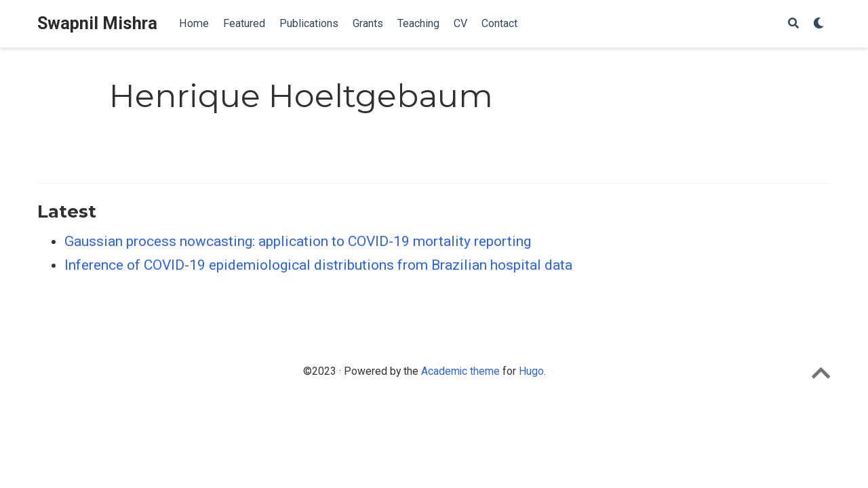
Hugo (531, 371)
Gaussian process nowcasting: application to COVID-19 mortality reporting (298, 241)
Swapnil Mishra (97, 23)
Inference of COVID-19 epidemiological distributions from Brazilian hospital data (318, 265)
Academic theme (460, 371)
